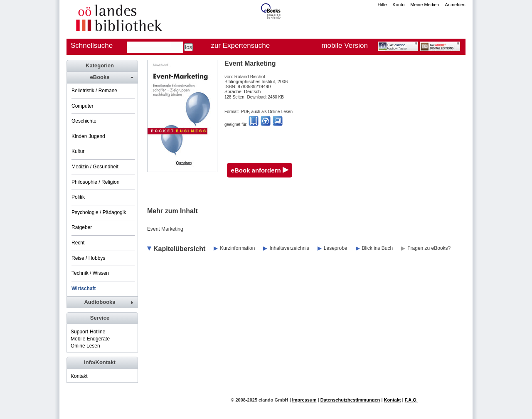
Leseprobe (336, 248)
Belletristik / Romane (94, 91)
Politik (78, 197)
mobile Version (345, 46)
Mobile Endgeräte (90, 339)
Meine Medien (425, 5)
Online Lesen (85, 346)
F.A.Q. (411, 400)
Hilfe (382, 5)
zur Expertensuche (240, 46)
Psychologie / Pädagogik (99, 212)
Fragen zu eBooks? (429, 248)
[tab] (102, 77)
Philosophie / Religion (95, 182)
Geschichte (84, 121)
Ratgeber (82, 227)
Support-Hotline (88, 332)
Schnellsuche (92, 46)
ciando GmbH (273, 400)
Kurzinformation (237, 248)
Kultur (78, 151)
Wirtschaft (84, 288)
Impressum (304, 400)
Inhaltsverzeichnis (289, 248)
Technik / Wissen (90, 273)
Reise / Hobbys (88, 258)
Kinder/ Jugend (88, 136)
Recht (78, 243)
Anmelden (455, 5)
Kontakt (79, 376)
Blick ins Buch (378, 248)
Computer (83, 106)
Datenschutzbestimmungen (350, 400)
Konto (399, 5)
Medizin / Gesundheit (95, 167)
